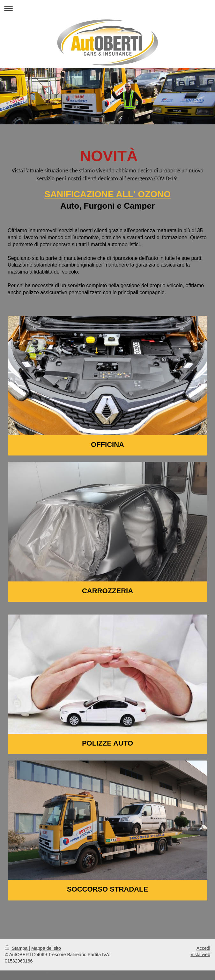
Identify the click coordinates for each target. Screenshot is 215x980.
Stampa (17, 948)
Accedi (203, 948)
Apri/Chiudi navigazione (108, 8)
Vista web (200, 955)
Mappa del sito (46, 948)
